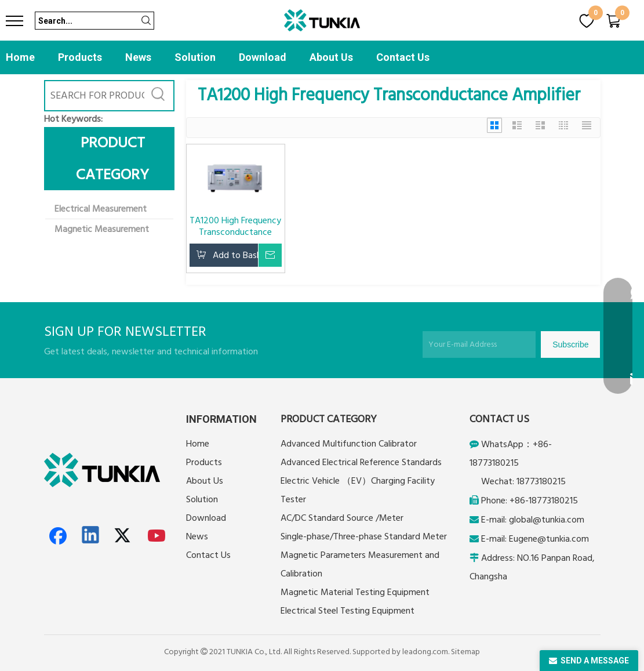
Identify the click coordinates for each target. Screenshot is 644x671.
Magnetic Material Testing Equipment (355, 592)
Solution (195, 57)
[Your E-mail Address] (479, 344)
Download (263, 57)
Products (80, 57)
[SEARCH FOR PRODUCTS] (95, 96)
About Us (331, 57)
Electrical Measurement (101, 209)
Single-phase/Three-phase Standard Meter (364, 536)
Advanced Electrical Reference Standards (361, 462)
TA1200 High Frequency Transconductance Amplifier (235, 226)
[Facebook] (58, 536)
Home (20, 57)
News (138, 57)
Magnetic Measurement (102, 229)
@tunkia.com (559, 520)
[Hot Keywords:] (159, 96)
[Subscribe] (570, 344)
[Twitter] (124, 536)
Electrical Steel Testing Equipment (348, 611)
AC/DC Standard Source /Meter (342, 518)
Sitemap (465, 652)
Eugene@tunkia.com (549, 539)
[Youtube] (157, 536)
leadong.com (425, 652)
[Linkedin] (91, 536)
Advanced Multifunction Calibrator (349, 444)
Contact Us (403, 57)
